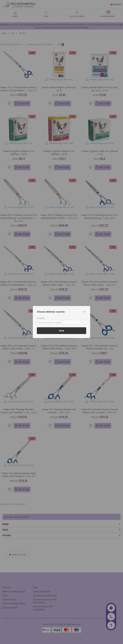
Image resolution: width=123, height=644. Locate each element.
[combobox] (61, 322)
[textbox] (61, 322)
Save (61, 331)
